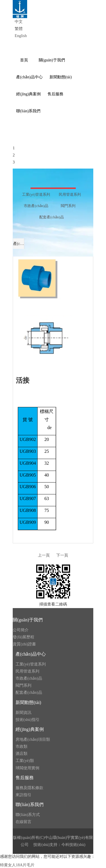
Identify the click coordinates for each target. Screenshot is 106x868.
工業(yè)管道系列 (31, 664)
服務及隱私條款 (29, 788)
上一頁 (44, 555)
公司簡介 (21, 630)
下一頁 (62, 555)
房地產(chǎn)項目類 (33, 739)
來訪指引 (23, 795)
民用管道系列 (27, 671)
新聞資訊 (23, 713)
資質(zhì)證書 (24, 644)
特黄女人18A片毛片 (17, 865)
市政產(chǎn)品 (29, 678)
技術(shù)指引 (28, 720)
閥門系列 (23, 685)
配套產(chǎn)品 (29, 693)
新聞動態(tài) (28, 702)
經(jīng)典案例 (30, 729)
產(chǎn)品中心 (31, 654)
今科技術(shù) (73, 845)
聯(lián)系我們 (30, 805)
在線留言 (23, 822)
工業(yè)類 (25, 761)
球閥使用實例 (27, 768)
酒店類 (21, 754)
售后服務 (25, 778)
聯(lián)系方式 (28, 815)
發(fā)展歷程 (23, 637)
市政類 (21, 747)
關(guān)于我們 (28, 620)
